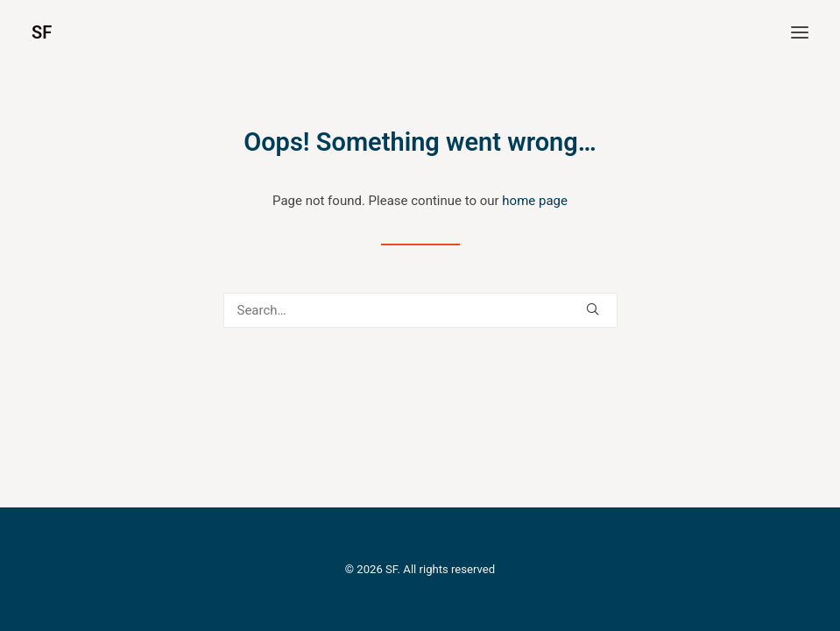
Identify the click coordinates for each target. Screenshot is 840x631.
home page (535, 201)
